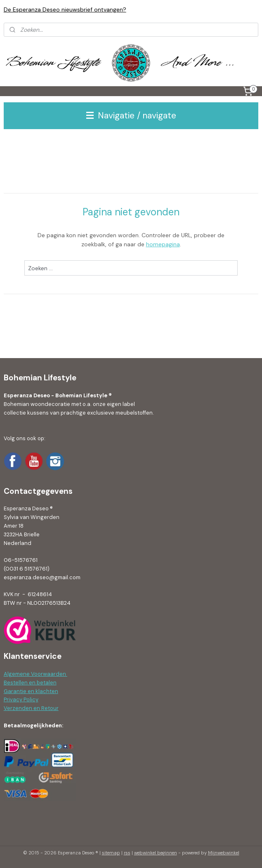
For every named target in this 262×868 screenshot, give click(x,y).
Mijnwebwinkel (224, 853)
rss (127, 853)
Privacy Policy (21, 699)
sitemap (111, 853)
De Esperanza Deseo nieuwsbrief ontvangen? (65, 9)
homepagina (163, 244)
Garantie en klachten (31, 691)
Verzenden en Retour (31, 708)
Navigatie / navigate (131, 116)
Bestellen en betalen (30, 683)
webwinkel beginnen (156, 853)
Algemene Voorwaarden (35, 674)
